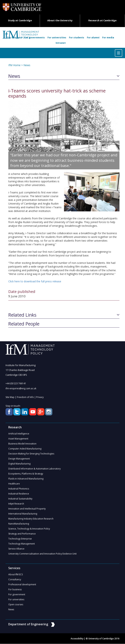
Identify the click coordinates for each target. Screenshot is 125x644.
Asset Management (18, 439)
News (27, 65)
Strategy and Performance (22, 534)
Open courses (16, 605)
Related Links (22, 315)
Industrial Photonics (19, 489)
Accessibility (77, 639)
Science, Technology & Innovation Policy (29, 529)
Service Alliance (16, 549)
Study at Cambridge (20, 20)
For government (17, 595)
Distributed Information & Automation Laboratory (34, 469)
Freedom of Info (25, 397)
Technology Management (22, 544)
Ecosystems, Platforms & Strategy (26, 474)
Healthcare (14, 484)
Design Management (19, 459)
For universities (57, 38)
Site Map (10, 397)
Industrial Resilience (19, 494)
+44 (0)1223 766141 (16, 383)
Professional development (22, 585)
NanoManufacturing (19, 524)
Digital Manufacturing (19, 464)
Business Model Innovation (22, 444)
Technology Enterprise (20, 539)
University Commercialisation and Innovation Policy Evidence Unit (42, 554)
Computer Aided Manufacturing (25, 449)
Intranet (61, 43)
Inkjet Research (16, 504)
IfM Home (14, 65)
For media (108, 38)
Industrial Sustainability (20, 499)
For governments (35, 38)
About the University (60, 20)
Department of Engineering (32, 624)
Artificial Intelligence (19, 434)
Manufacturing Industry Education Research (31, 519)
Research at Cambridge (102, 20)
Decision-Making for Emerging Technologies (31, 454)
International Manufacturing (23, 514)
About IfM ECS (16, 575)
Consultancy (15, 580)
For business (15, 38)
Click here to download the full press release (35, 281)
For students (77, 38)
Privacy (40, 397)
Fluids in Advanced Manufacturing (26, 479)
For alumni (93, 38)
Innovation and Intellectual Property (27, 509)
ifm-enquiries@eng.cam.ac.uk (21, 388)
